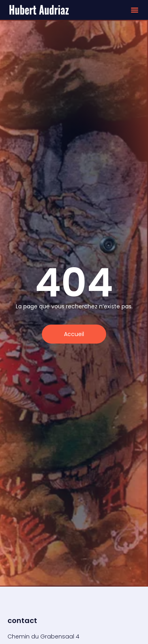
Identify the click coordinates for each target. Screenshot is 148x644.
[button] (135, 10)
